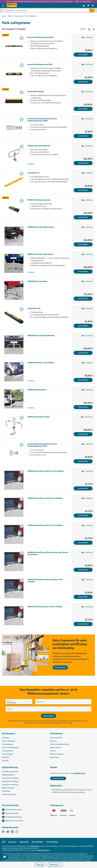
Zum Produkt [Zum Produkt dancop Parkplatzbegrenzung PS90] (83, 82)
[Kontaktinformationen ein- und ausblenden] (5, 857)
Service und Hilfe (56, 738)
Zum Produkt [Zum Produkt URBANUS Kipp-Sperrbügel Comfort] (83, 272)
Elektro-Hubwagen (9, 741)
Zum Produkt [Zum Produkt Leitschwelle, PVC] (83, 326)
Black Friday (54, 757)
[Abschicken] (48, 716)
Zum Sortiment (60, 668)
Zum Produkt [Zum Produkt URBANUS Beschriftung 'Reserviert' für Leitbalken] (83, 488)
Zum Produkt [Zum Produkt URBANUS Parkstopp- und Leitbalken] (83, 380)
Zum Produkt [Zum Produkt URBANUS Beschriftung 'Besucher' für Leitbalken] (83, 543)
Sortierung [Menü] (55, 865)
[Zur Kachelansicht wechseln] (94, 29)
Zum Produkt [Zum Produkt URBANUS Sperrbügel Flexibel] (83, 434)
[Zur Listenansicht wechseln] (89, 29)
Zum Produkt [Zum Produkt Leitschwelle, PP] (83, 190)
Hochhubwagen (8, 744)
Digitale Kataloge (8, 788)
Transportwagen (8, 754)
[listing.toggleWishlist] (22, 38)
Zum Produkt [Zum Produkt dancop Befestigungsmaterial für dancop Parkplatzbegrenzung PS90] (83, 461)
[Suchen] (92, 10)
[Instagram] (17, 832)
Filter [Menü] (40, 865)
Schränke (5, 761)
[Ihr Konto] (84, 6)
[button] (25, 768)
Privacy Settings (52, 842)
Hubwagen (6, 738)
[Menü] (3, 6)
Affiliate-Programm (57, 754)
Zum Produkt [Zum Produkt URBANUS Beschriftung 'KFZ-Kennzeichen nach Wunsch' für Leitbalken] (83, 570)
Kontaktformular (79, 773)
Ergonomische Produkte (10, 778)
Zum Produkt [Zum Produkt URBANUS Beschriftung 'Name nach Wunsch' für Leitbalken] (83, 597)
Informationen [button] (56, 734)
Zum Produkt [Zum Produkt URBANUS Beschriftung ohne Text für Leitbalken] (83, 624)
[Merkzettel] (88, 6)
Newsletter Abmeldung (10, 785)
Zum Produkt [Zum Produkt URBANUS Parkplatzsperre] (83, 407)
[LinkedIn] (12, 832)
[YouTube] (8, 832)
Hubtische (6, 757)
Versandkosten (35, 846)
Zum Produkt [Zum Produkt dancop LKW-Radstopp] (83, 109)
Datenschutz (24, 842)
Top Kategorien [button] (9, 734)
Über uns (53, 741)
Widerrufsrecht (55, 748)
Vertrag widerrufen (58, 778)
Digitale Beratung (10, 767)
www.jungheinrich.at (43, 850)
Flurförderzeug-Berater (10, 772)
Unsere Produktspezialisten (60, 744)
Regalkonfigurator (8, 775)
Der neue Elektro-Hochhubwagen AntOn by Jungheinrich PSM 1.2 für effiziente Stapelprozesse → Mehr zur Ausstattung (48, 1)
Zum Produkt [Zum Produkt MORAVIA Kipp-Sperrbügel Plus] (83, 163)
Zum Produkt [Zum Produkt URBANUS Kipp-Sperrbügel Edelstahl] (83, 353)
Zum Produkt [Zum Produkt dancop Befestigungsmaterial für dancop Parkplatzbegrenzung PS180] (83, 136)
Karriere (53, 751)
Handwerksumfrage (9, 794)
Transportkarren (8, 751)
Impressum (12, 842)
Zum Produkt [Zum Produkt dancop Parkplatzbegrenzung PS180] (83, 55)
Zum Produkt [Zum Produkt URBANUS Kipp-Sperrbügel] (83, 299)
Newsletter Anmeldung (10, 781)
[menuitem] (84, 6)
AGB (4, 842)
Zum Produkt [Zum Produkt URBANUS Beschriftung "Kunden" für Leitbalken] (83, 516)
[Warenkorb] (93, 6)
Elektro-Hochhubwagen (10, 748)
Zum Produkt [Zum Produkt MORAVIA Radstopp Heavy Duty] (83, 217)
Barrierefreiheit (37, 842)
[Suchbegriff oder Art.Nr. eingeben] (46, 10)
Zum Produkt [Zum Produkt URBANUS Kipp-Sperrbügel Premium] (83, 244)
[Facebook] (3, 832)
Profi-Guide (6, 791)
